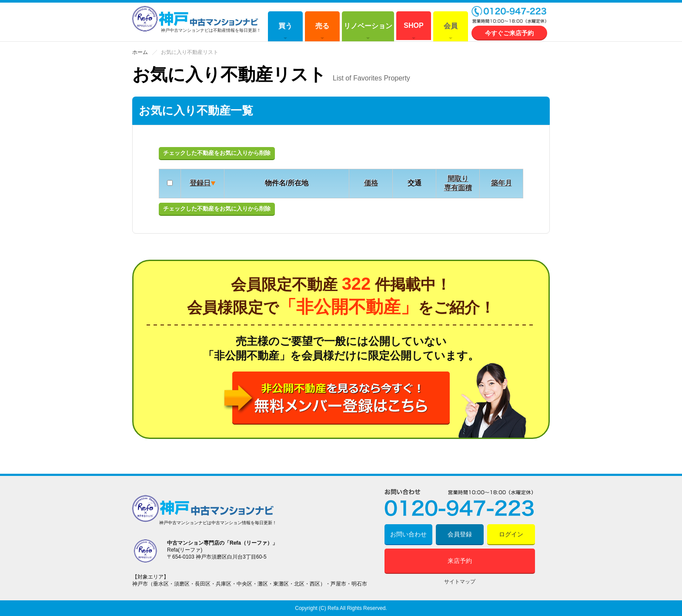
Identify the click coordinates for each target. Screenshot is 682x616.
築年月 (501, 183)
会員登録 (460, 534)
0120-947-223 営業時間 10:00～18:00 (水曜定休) (509, 15)
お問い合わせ (408, 534)
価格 (371, 183)
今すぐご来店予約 (509, 33)
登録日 (200, 183)
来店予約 (460, 561)
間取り (458, 179)
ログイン (511, 534)
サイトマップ (460, 582)
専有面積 (458, 188)
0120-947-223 (460, 503)
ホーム (140, 52)
